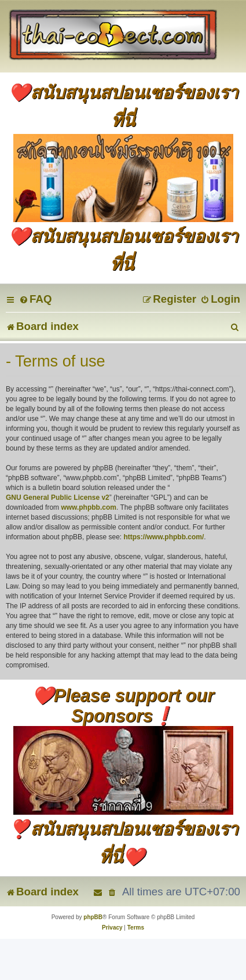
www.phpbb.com (89, 507)
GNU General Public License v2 (58, 498)
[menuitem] (35, 299)
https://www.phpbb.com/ (164, 537)
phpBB (93, 917)
